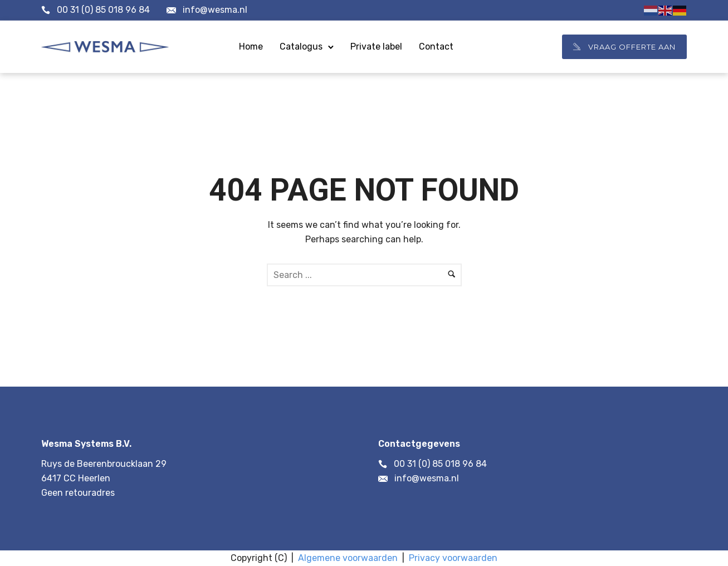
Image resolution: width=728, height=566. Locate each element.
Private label (376, 47)
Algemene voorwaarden (348, 558)
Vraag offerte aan (624, 47)
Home (251, 47)
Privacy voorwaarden (453, 558)
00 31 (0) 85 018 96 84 (103, 10)
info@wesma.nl (215, 10)
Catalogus (301, 47)
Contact (436, 47)
